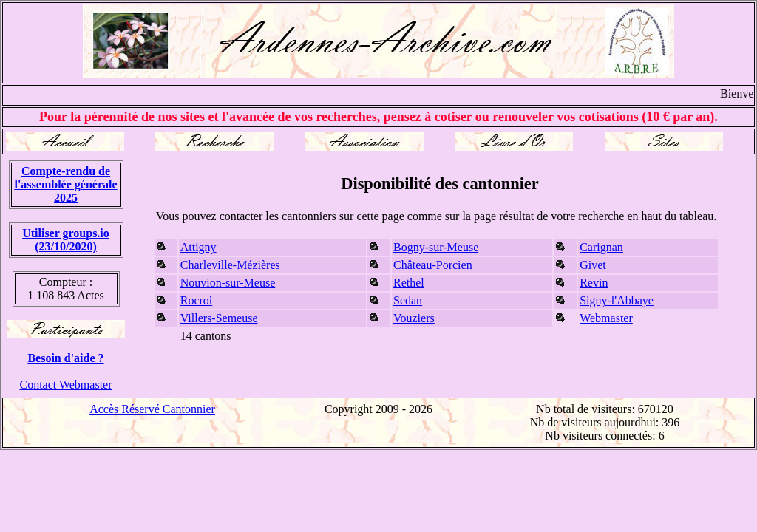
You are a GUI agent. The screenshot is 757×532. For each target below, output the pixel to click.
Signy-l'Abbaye (617, 300)
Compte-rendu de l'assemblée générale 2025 (65, 184)
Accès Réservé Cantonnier (152, 409)
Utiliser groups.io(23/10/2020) (66, 240)
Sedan (408, 300)
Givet (593, 265)
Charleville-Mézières (230, 265)
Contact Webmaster (65, 385)
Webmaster (606, 318)
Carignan (601, 247)
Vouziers (414, 318)
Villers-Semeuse (219, 318)
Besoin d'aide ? (65, 358)
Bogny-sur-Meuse (436, 247)
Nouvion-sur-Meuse (228, 283)
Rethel (409, 283)
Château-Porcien (433, 265)
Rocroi (197, 300)
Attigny (198, 247)
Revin (594, 283)
